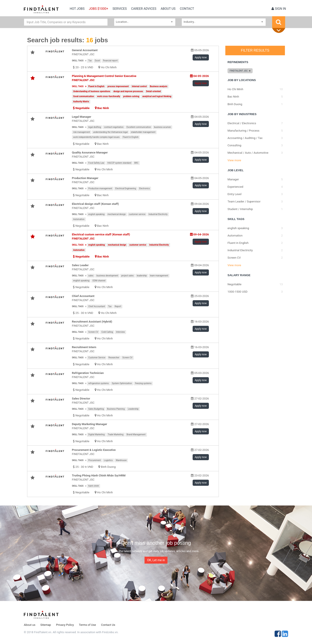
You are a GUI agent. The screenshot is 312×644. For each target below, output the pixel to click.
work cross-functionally (109, 96)
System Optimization (122, 383)
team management (159, 276)
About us (168, 9)
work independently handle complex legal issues (96, 137)
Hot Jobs (77, 9)
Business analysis (159, 86)
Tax (90, 61)
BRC (136, 163)
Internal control (139, 86)
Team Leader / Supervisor (244, 201)
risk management (82, 132)
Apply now (201, 57)
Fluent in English (96, 86)
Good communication (84, 96)
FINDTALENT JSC (83, 54)
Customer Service (97, 358)
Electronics (144, 188)
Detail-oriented (153, 91)
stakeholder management (143, 132)
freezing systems (143, 383)
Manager (233, 179)
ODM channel (99, 281)
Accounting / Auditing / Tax (245, 138)
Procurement (94, 460)
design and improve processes (128, 91)
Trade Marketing (115, 434)
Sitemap (46, 625)
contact (187, 9)
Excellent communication (139, 127)
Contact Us (108, 625)
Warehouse (121, 460)
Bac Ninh (103, 108)
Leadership (133, 409)
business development (107, 276)
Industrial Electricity (158, 214)
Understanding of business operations (92, 91)
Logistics (108, 460)
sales (91, 276)
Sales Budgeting (96, 409)
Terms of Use (87, 625)
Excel (97, 61)
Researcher (114, 358)
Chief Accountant (97, 306)
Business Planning (116, 409)
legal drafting (94, 127)
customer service (137, 214)
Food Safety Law (96, 163)
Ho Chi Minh (109, 67)
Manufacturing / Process (243, 131)
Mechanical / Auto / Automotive (248, 153)
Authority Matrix (81, 102)
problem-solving (131, 96)
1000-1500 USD (237, 292)
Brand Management (136, 434)
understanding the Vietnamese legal (110, 132)
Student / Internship (240, 209)
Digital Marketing (96, 434)
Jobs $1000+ (98, 9)
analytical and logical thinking (157, 96)
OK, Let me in (156, 560)
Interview (120, 332)
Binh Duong (108, 467)
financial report (110, 61)
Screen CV (93, 332)
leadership (142, 276)
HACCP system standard (119, 163)
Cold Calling (107, 332)
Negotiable (234, 284)
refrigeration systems (98, 383)
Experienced (235, 187)
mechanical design (117, 214)
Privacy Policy (65, 625)
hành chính (93, 486)
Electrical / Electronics (242, 123)
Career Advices (144, 9)
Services (120, 9)
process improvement (118, 86)
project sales (128, 276)
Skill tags (78, 61)
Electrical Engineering (126, 188)
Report (118, 306)
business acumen (162, 127)
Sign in (279, 9)
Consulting (234, 145)
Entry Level (234, 194)
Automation (79, 219)
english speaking (96, 214)
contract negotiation (114, 127)
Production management (100, 188)
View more (234, 160)
